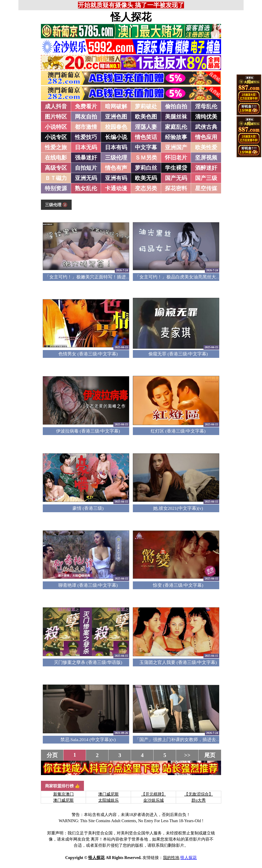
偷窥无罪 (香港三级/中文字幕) (178, 354)
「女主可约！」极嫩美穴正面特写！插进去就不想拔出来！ (103, 277)
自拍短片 (86, 168)
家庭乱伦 (176, 127)
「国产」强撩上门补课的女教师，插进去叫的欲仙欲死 (189, 740)
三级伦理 (116, 158)
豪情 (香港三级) (88, 508)
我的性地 (171, 858)
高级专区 (56, 168)
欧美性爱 (206, 147)
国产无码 (176, 178)
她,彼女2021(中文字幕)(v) (178, 508)
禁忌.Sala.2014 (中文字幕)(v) (88, 740)
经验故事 (176, 137)
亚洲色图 (116, 117)
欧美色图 (146, 117)
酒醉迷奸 (206, 168)
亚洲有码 (116, 178)
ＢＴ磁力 (56, 178)
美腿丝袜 (176, 117)
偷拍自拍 (176, 106)
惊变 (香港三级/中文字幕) (178, 585)
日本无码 (86, 147)
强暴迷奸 (86, 158)
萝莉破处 (146, 106)
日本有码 (116, 147)
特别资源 (56, 188)
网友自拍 (86, 117)
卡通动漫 (116, 188)
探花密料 (176, 188)
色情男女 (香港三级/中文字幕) (88, 354)
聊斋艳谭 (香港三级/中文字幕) (88, 585)
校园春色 (116, 127)
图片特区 (56, 117)
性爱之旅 (56, 147)
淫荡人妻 (146, 127)
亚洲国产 (176, 147)
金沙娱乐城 (154, 800)
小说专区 (56, 137)
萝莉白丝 (146, 168)
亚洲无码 (86, 178)
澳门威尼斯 (108, 794)
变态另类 (146, 188)
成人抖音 (56, 106)
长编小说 (116, 137)
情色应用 (206, 137)
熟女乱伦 (86, 188)
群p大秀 (199, 800)
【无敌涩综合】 (199, 794)
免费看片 (86, 106)
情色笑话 (146, 137)
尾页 (210, 755)
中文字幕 (146, 147)
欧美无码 (146, 178)
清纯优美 (206, 117)
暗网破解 (116, 106)
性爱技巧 (86, 137)
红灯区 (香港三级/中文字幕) (178, 431)
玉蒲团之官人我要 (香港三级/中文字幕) (178, 662)
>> (187, 755)
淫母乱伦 (206, 106)
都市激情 (86, 127)
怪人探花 (131, 17)
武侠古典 (206, 127)
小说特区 (56, 127)
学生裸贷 (176, 168)
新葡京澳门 (63, 794)
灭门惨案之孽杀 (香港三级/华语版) (88, 662)
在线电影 (56, 158)
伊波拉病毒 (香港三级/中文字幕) (88, 431)
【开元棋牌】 (154, 794)
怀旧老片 (176, 158)
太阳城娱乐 (108, 800)
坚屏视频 (206, 158)
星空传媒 (206, 188)
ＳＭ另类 (146, 158)
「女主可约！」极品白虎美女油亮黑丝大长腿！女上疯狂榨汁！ (198, 277)
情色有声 (116, 168)
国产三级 (206, 178)
